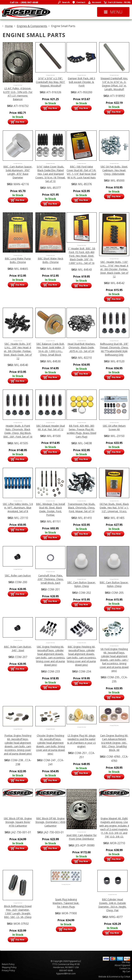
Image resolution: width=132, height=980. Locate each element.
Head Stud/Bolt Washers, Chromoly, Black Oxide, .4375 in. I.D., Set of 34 (82, 347)
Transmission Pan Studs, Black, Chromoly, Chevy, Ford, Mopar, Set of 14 (81, 508)
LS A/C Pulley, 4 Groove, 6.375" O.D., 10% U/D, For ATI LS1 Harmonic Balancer (18, 94)
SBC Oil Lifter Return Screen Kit (114, 428)
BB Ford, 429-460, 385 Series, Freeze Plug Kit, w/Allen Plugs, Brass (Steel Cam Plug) (82, 431)
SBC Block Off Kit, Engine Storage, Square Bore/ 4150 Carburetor (18, 822)
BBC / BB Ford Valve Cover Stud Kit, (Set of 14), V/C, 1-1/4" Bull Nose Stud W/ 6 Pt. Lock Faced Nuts (81, 172)
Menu (113, 12)
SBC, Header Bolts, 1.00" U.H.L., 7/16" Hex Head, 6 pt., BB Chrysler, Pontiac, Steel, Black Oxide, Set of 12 (114, 269)
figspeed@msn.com (66, 974)
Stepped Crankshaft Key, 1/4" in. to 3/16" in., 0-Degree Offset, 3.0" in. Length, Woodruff (114, 84)
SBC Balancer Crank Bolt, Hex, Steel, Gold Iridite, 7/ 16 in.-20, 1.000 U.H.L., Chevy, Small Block (51, 349)
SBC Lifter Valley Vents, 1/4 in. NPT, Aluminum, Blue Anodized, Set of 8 (18, 508)
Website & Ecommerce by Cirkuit (114, 977)
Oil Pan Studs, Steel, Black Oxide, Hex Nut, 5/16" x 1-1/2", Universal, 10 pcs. (114, 508)
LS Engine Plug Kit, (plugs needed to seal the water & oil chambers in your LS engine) (81, 741)
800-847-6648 (66, 970)
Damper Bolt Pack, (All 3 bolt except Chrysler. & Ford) (81, 82)
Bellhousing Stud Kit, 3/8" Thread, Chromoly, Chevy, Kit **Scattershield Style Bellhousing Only (114, 349)
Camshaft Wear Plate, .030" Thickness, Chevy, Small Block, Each (51, 579)
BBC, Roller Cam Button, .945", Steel (18, 649)
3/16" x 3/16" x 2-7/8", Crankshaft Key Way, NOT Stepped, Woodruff (50, 82)
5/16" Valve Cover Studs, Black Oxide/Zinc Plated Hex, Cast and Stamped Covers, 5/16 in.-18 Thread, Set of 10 (50, 174)
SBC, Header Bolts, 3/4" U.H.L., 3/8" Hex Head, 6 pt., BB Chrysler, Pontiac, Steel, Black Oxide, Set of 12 (18, 351)
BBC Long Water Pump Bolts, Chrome (18, 260)
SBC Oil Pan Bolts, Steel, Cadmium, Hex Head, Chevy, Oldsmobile (114, 170)
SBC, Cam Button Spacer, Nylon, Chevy (81, 584)
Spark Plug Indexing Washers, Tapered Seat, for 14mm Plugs (66, 903)
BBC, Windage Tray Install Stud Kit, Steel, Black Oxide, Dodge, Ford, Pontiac (51, 509)
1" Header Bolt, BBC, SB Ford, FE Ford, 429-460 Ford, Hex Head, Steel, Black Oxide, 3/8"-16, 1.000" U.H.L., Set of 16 (82, 256)
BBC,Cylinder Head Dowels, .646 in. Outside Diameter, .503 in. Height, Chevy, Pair (112, 905)
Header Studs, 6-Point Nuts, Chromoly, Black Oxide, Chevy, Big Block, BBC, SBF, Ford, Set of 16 (18, 431)
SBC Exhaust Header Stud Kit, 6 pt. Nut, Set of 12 (51, 428)
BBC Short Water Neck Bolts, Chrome (51, 260)
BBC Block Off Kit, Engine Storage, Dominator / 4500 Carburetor (50, 822)
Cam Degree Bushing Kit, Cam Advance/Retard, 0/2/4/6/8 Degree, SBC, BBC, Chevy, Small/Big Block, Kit (114, 743)
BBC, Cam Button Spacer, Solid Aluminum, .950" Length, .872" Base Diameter (18, 172)
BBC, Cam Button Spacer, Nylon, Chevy (114, 584)
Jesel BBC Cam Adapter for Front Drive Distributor (82, 837)
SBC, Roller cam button (18, 576)
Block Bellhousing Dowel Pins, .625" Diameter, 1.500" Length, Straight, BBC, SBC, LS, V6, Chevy (18, 912)
